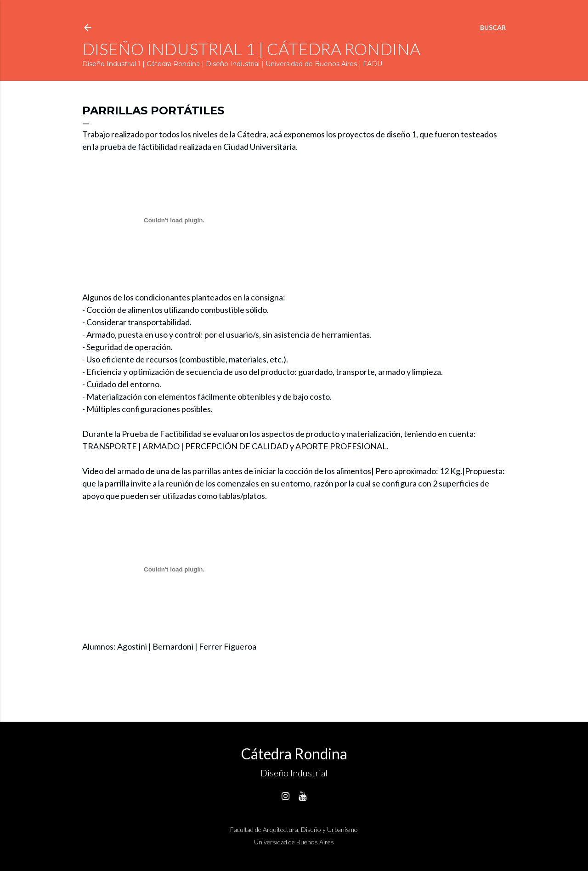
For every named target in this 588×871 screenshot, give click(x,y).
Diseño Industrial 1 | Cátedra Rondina (251, 49)
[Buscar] (493, 28)
